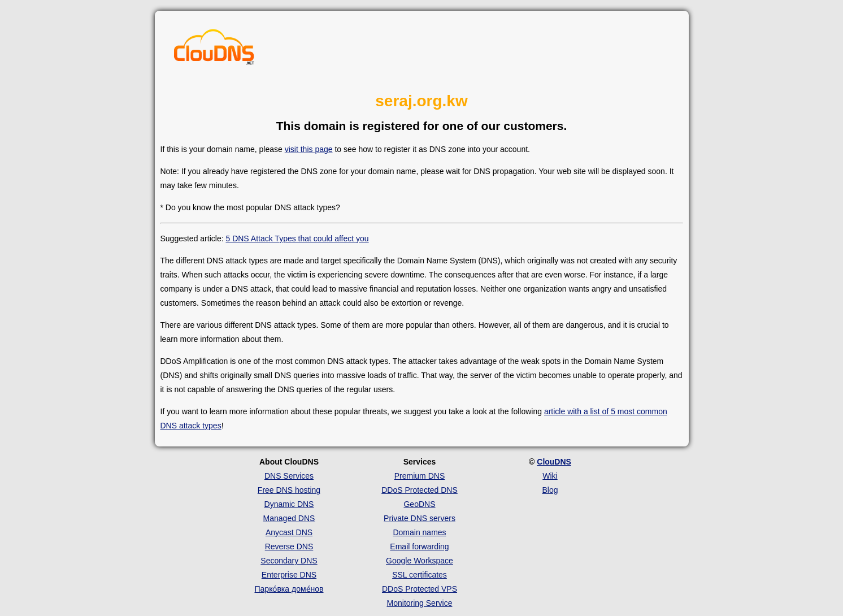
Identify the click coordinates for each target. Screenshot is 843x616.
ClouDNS (554, 462)
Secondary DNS (289, 561)
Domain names (419, 532)
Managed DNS (289, 518)
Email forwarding (419, 546)
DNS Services (289, 476)
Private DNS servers (420, 518)
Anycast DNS (289, 532)
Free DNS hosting (289, 490)
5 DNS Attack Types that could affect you (297, 238)
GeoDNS (419, 504)
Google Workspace (420, 561)
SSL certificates (420, 575)
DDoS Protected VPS (420, 589)
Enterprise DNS (289, 575)
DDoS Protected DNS (420, 490)
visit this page (309, 149)
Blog (550, 490)
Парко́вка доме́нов (289, 589)
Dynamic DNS (289, 504)
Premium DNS (420, 476)
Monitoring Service (420, 603)
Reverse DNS (289, 546)
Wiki (550, 476)
